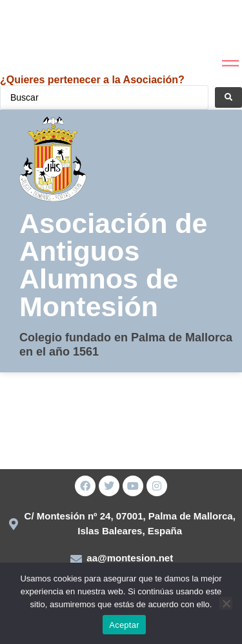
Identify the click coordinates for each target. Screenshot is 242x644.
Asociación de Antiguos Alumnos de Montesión (114, 265)
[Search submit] (228, 97)
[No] (226, 603)
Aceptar (124, 625)
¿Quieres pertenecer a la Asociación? (92, 80)
